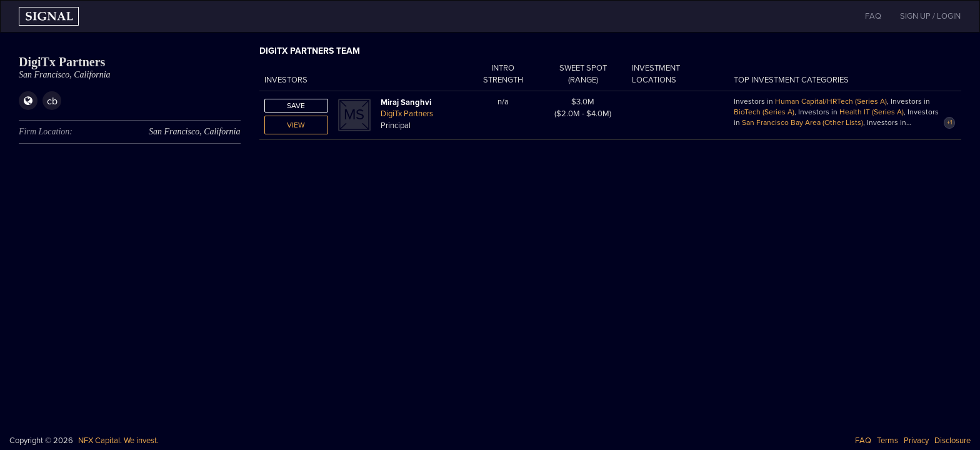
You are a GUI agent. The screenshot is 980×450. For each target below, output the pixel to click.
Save (296, 106)
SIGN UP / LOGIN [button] (930, 16)
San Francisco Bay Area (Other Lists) (802, 122)
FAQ (863, 441)
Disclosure (952, 441)
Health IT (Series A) (872, 112)
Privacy (916, 441)
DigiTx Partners (407, 114)
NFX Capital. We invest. (118, 441)
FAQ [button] (873, 16)
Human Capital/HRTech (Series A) (831, 101)
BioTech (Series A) (764, 112)
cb (52, 101)
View (296, 125)
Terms (887, 441)
